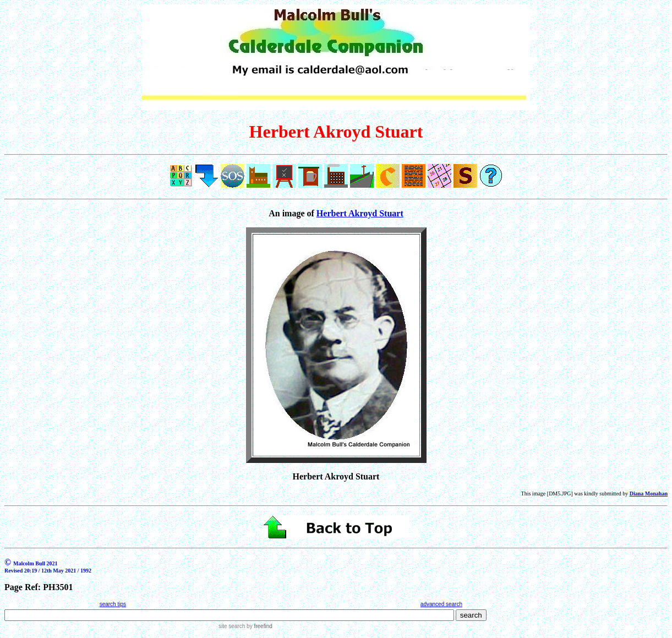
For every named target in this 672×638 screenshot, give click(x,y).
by (258, 626)
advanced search (441, 604)
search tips (113, 604)
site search (232, 626)
